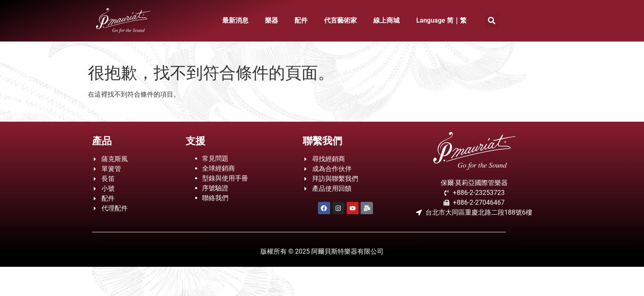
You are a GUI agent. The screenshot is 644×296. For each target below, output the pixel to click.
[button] (492, 21)
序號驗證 (215, 188)
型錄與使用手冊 (225, 178)
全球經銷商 (218, 168)
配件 (301, 20)
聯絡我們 (215, 198)
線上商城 (386, 20)
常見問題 (215, 158)
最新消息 (235, 20)
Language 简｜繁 (441, 20)
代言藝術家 (340, 20)
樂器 (271, 20)
